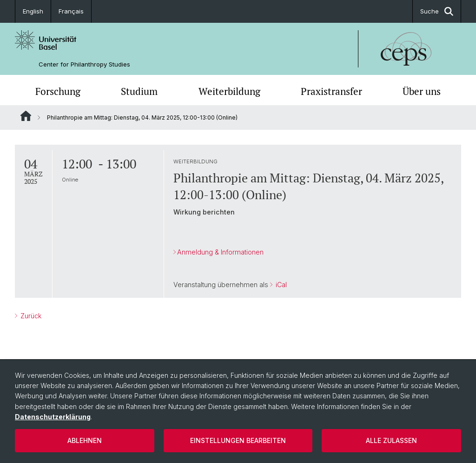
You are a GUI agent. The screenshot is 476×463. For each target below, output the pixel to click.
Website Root (26, 116)
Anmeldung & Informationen (220, 252)
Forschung (58, 91)
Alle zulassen (391, 440)
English (33, 11)
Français (71, 11)
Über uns (422, 91)
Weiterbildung (229, 91)
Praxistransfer (331, 91)
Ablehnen (85, 440)
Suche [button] (437, 11)
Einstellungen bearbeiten (238, 440)
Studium (139, 91)
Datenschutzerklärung (53, 417)
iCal (280, 285)
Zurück (30, 316)
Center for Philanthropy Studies (84, 64)
